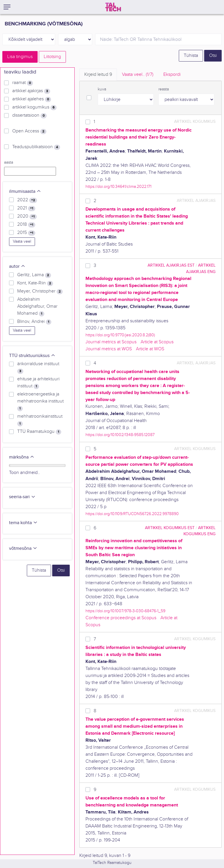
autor (17, 266)
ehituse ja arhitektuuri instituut (38, 383)
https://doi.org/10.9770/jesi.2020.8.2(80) (120, 335)
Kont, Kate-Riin (35, 283)
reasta (164, 89)
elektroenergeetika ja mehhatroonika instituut (40, 401)
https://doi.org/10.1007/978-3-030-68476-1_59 (125, 611)
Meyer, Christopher (40, 291)
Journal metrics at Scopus (111, 342)
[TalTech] (113, 7)
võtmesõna (23, 548)
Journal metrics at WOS (109, 349)
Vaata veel (22, 242)
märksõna (22, 457)
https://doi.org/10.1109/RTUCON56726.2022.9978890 (132, 514)
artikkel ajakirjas (31, 91)
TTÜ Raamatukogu (39, 432)
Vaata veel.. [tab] (138, 75)
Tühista (191, 56)
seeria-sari (22, 497)
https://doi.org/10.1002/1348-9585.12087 (120, 435)
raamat (23, 83)
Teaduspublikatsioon (36, 147)
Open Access (29, 131)
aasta (9, 162)
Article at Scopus (157, 342)
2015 (26, 233)
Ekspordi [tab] (172, 75)
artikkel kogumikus (34, 107)
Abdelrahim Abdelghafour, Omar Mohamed (37, 307)
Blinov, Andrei (34, 322)
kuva (102, 89)
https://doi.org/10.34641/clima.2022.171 (118, 187)
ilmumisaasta (25, 191)
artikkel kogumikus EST (170, 528)
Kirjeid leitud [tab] (98, 75)
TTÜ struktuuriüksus (32, 356)
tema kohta (23, 523)
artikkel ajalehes (32, 99)
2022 (27, 200)
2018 (26, 225)
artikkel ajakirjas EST (171, 265)
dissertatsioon (29, 116)
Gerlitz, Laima (34, 275)
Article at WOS (150, 349)
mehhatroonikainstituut (40, 420)
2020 (27, 216)
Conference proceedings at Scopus (121, 618)
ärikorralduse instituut (38, 367)
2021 (26, 208)
